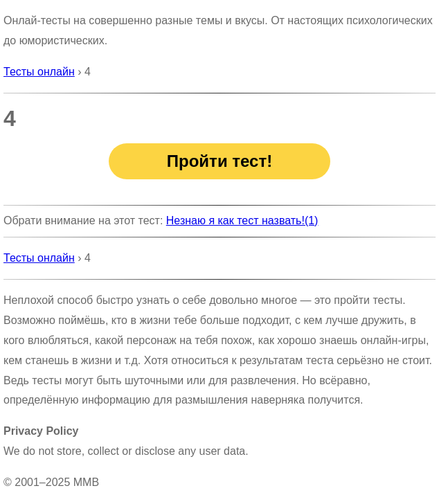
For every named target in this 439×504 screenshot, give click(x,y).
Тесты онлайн (39, 72)
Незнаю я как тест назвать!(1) (242, 220)
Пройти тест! (219, 161)
